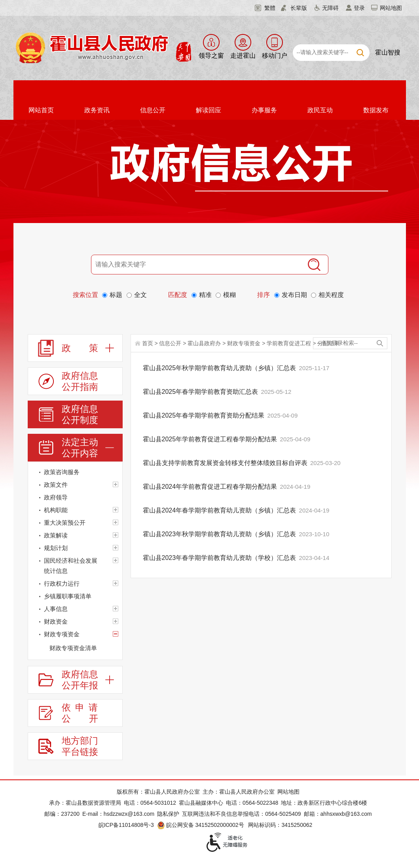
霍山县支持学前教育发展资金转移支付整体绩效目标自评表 (226, 463)
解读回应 (209, 110)
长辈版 (299, 8)
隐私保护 (168, 814)
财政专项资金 (244, 343)
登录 (359, 8)
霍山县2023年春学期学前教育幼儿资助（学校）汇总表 (220, 558)
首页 (148, 343)
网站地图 (391, 8)
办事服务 (264, 110)
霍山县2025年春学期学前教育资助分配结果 (205, 415)
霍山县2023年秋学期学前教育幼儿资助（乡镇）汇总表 (220, 534)
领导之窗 (211, 56)
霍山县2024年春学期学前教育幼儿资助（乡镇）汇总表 (220, 510)
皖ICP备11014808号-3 (126, 825)
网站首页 (41, 110)
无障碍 (330, 8)
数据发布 (376, 110)
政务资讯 (97, 110)
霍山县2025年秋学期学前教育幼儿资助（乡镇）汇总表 (220, 368)
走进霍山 (243, 56)
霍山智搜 (388, 52)
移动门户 (275, 56)
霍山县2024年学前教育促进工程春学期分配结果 (211, 487)
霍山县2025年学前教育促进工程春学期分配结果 (211, 439)
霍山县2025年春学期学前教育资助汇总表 (201, 392)
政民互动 (320, 110)
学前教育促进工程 (289, 343)
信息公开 (153, 110)
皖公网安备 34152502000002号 (201, 825)
